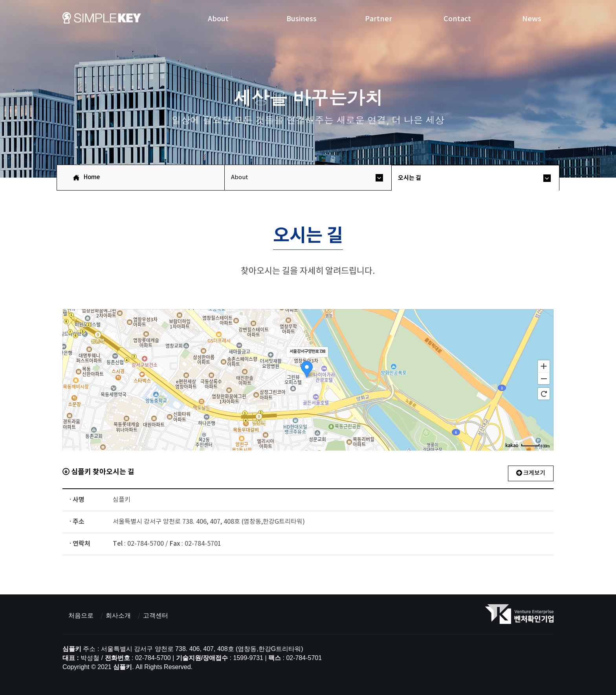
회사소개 (118, 615)
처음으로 (81, 615)
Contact (457, 19)
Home (92, 177)
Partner (379, 19)
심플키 (102, 20)
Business (302, 19)
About (218, 19)
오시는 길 (410, 178)
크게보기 (531, 473)
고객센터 (156, 615)
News (532, 19)
